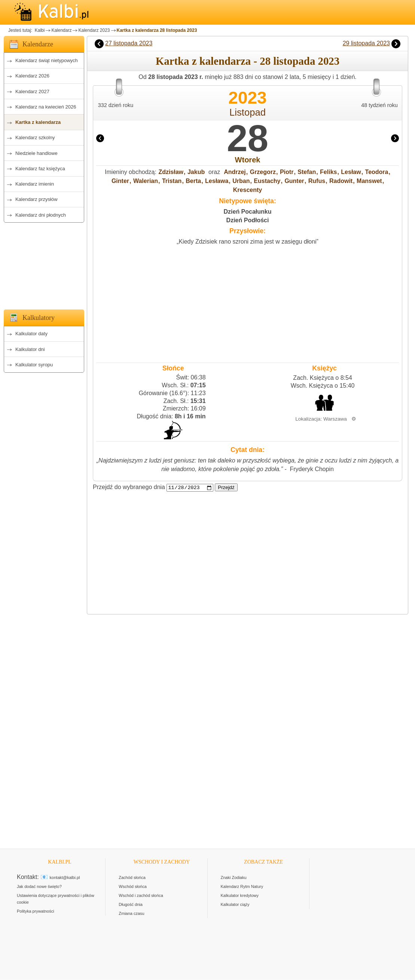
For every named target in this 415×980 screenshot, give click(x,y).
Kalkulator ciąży (235, 905)
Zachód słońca (132, 878)
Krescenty (248, 190)
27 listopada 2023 (129, 43)
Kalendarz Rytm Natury (242, 887)
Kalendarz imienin (35, 184)
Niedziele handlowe (36, 153)
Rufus (317, 181)
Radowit (341, 181)
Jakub (196, 172)
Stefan (307, 172)
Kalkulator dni (30, 349)
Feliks (328, 172)
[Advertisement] (44, 264)
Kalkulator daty (31, 334)
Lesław (351, 172)
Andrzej (235, 172)
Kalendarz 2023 (94, 30)
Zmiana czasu (131, 914)
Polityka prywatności (36, 912)
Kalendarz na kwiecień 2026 (46, 107)
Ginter (120, 181)
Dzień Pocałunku (247, 212)
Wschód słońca (133, 887)
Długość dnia (131, 905)
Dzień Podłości (248, 220)
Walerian (146, 181)
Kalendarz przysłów (36, 199)
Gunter (294, 181)
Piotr (287, 172)
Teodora (377, 172)
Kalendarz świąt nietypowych (47, 60)
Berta (193, 181)
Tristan (172, 181)
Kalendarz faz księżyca (40, 169)
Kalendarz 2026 (32, 76)
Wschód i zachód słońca (141, 896)
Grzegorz (263, 172)
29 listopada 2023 (366, 43)
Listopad (248, 112)
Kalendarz (61, 30)
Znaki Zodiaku (234, 878)
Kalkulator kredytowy (240, 896)
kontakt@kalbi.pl (65, 878)
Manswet (369, 181)
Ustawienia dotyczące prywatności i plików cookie (56, 899)
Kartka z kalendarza (38, 122)
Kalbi (39, 30)
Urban (241, 181)
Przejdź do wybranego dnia (129, 487)
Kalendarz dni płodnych (41, 215)
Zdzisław (171, 172)
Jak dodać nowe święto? (39, 887)
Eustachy (267, 181)
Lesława (217, 181)
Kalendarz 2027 (32, 91)
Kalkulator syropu (34, 365)
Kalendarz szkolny (35, 138)
